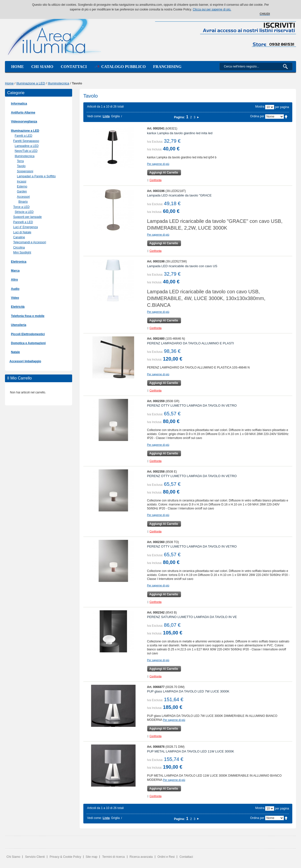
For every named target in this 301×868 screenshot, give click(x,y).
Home (18, 67)
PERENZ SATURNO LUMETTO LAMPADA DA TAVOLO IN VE (192, 617)
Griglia (115, 116)
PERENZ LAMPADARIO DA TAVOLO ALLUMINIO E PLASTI (190, 343)
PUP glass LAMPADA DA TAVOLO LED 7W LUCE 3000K (188, 691)
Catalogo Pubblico (120, 67)
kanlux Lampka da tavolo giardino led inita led (180, 133)
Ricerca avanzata (141, 857)
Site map (91, 857)
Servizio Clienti (35, 857)
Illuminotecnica (58, 83)
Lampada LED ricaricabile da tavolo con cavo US (182, 266)
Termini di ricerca (114, 857)
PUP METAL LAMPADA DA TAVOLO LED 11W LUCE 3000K (191, 751)
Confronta (155, 180)
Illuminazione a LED (31, 83)
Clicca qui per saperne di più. (212, 9)
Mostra (260, 107)
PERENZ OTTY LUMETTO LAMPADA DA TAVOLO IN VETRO (192, 405)
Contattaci (74, 67)
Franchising (167, 67)
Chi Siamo (13, 857)
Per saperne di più (158, 164)
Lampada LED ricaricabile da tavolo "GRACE (179, 195)
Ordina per (257, 116)
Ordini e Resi (166, 857)
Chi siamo (42, 67)
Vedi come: (94, 116)
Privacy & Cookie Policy (65, 857)
